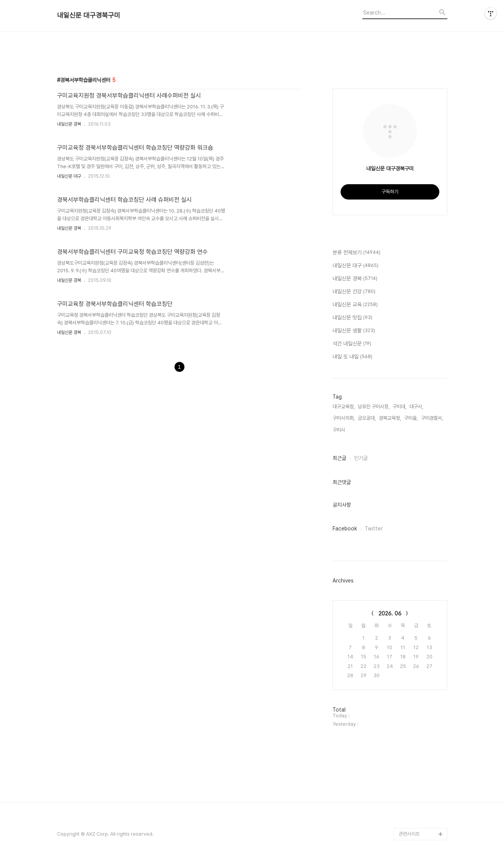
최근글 (339, 458)
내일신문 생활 (354, 331)
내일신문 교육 (355, 305)
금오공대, (367, 418)
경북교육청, (390, 418)
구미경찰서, (432, 418)
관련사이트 (409, 834)
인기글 (361, 458)
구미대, (400, 407)
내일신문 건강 (354, 292)
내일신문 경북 (69, 124)
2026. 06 (390, 614)
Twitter (374, 529)
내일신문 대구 (69, 176)
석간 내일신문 (352, 344)
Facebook (345, 529)
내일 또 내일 (352, 357)
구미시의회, (344, 418)
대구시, (416, 407)
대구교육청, (344, 407)
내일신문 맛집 (352, 318)
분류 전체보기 (356, 253)
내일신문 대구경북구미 (89, 15)
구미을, (411, 418)
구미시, (339, 430)
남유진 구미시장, (374, 407)
